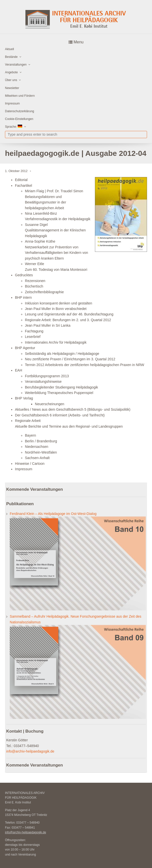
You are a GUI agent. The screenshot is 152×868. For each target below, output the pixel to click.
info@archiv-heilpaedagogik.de (30, 751)
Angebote (11, 72)
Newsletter (12, 88)
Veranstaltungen (16, 65)
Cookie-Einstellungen (19, 119)
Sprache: (14, 127)
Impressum (12, 103)
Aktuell (9, 49)
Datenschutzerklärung (20, 111)
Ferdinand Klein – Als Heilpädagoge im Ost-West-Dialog (53, 514)
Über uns (11, 80)
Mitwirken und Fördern (20, 96)
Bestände (11, 57)
